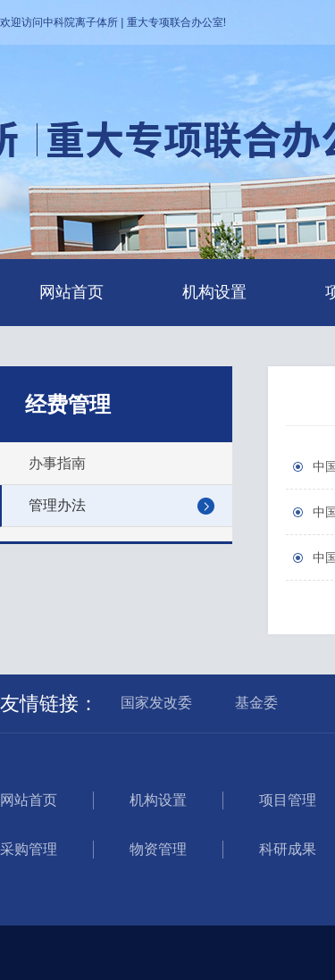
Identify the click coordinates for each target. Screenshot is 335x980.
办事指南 (57, 463)
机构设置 (214, 292)
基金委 (256, 703)
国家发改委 (156, 703)
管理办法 (57, 505)
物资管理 (158, 849)
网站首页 (71, 292)
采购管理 (29, 849)
